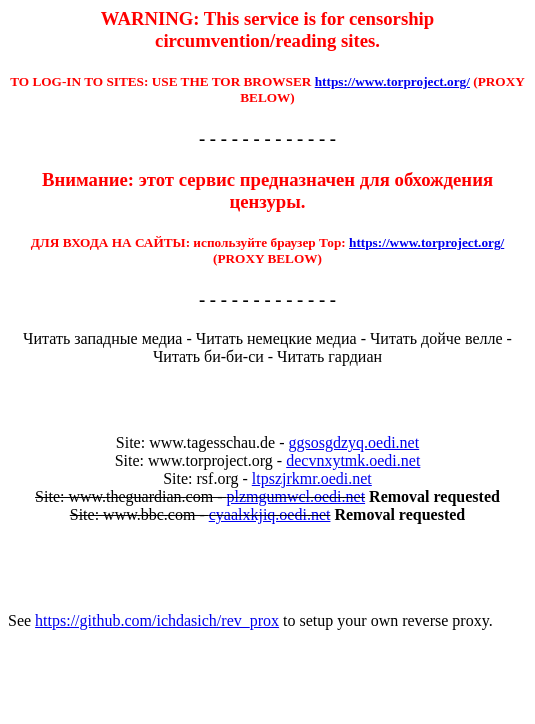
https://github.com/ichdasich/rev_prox (157, 620)
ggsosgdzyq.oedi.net (354, 442)
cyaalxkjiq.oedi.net (270, 514)
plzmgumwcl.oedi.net (295, 496)
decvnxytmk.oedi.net (353, 460)
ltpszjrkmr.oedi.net (312, 478)
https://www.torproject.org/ (392, 81)
